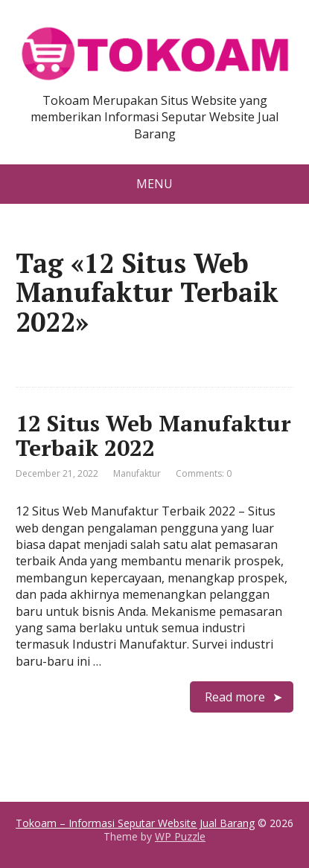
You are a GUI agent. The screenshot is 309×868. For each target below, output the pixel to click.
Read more (235, 697)
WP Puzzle (180, 836)
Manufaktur (137, 473)
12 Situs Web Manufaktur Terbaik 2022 (153, 435)
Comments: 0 (204, 473)
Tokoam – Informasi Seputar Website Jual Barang (135, 823)
